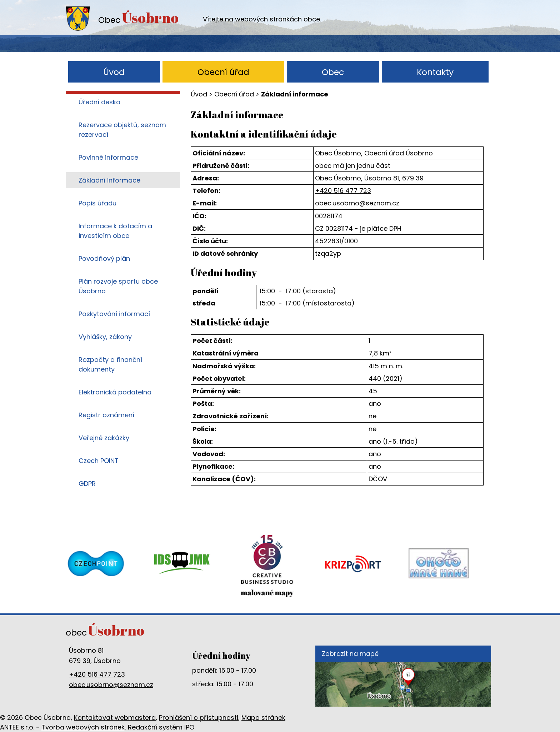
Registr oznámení (106, 415)
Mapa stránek (263, 718)
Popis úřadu (97, 203)
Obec (333, 72)
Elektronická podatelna (115, 392)
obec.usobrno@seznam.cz (357, 203)
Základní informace (109, 180)
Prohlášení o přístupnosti (199, 718)
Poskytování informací (114, 314)
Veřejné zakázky (104, 438)
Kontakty (435, 72)
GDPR (87, 484)
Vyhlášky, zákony (105, 337)
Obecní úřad (223, 72)
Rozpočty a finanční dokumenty (110, 364)
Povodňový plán (104, 258)
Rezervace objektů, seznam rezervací (122, 130)
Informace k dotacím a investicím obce (115, 231)
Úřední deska (99, 102)
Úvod (114, 72)
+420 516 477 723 (343, 191)
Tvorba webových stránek (83, 727)
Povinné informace (108, 157)
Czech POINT (99, 461)
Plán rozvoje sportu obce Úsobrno (118, 286)
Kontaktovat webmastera (115, 718)
